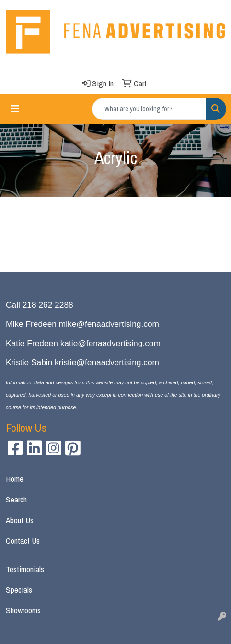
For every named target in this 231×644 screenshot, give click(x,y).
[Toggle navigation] (15, 109)
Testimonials (25, 569)
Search (16, 499)
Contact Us (23, 541)
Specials (19, 590)
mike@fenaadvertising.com (109, 324)
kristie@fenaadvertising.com (107, 362)
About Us (20, 520)
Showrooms (23, 610)
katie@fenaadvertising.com (110, 343)
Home (15, 479)
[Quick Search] (149, 109)
